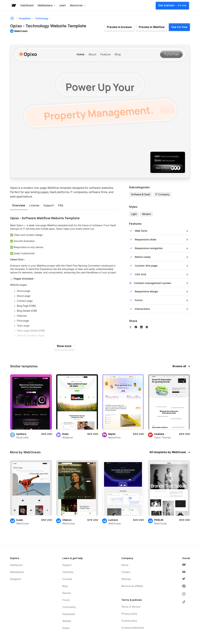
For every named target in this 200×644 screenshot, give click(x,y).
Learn (63, 5)
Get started (172, 5)
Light (134, 214)
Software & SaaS (141, 194)
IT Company (162, 194)
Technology (42, 18)
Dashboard (27, 5)
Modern (147, 214)
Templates (24, 18)
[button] (46, 5)
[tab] (19, 206)
